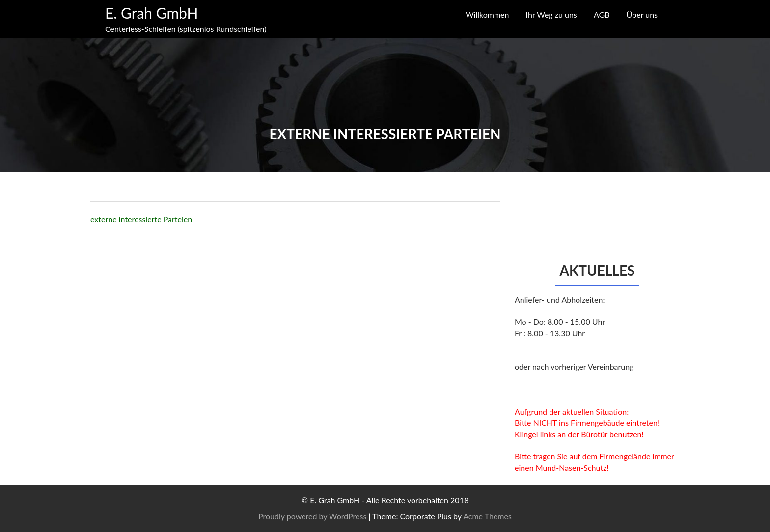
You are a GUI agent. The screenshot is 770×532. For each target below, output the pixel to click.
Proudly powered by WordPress (312, 516)
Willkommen (487, 14)
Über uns (642, 14)
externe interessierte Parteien (141, 219)
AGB (602, 14)
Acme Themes (487, 516)
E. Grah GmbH (151, 13)
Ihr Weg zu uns (551, 14)
